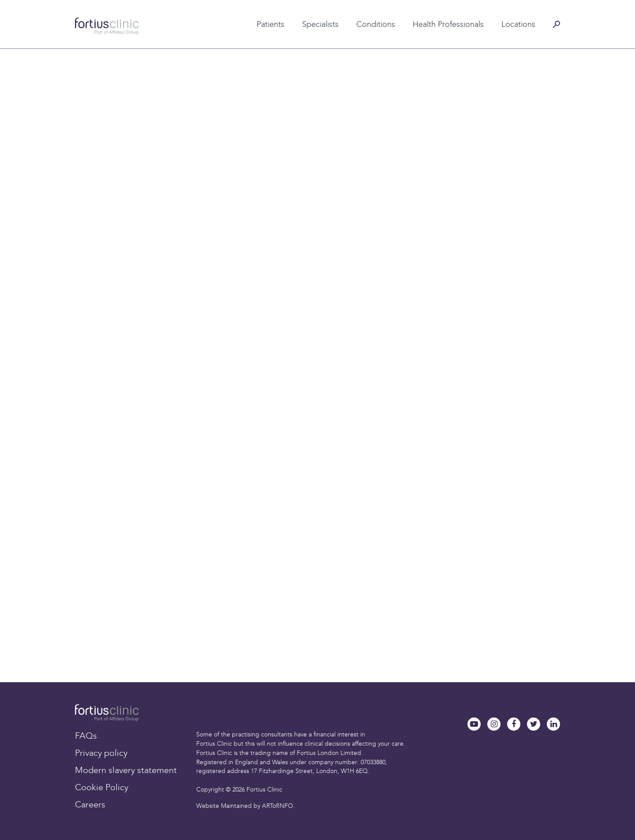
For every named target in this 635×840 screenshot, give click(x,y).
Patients (271, 24)
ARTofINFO (278, 806)
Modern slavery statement (126, 770)
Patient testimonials (255, 10)
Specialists (320, 24)
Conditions (376, 24)
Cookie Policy (102, 787)
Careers (90, 804)
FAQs (86, 736)
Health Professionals (448, 24)
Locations (518, 24)
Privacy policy (101, 753)
